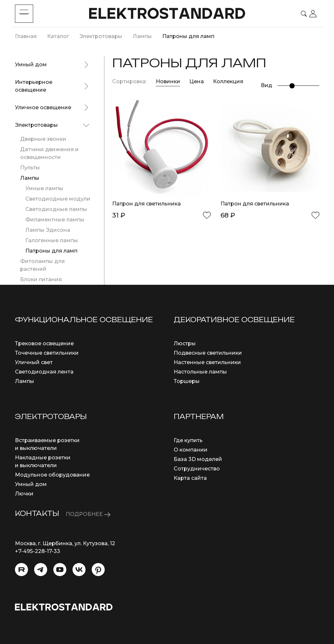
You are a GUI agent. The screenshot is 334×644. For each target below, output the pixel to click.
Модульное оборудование (52, 475)
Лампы (30, 178)
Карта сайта (190, 478)
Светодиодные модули (58, 199)
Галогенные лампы (52, 240)
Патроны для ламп (51, 251)
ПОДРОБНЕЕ (88, 514)
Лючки (24, 494)
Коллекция (228, 81)
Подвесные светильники (208, 353)
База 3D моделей (198, 459)
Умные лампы (44, 188)
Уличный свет (34, 362)
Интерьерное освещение (34, 86)
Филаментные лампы (55, 220)
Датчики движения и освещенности (49, 153)
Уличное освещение (43, 107)
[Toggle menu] (24, 14)
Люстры (185, 343)
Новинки (168, 81)
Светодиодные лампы (56, 209)
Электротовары (36, 125)
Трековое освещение (44, 343)
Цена (197, 81)
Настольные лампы (200, 372)
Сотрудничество (197, 469)
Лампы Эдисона (48, 230)
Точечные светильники (47, 353)
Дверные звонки (43, 139)
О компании (191, 450)
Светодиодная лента (44, 372)
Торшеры (187, 381)
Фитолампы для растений (42, 265)
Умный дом (31, 65)
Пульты (30, 168)
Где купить (188, 440)
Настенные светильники (207, 362)
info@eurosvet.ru (38, 559)
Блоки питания (41, 279)
